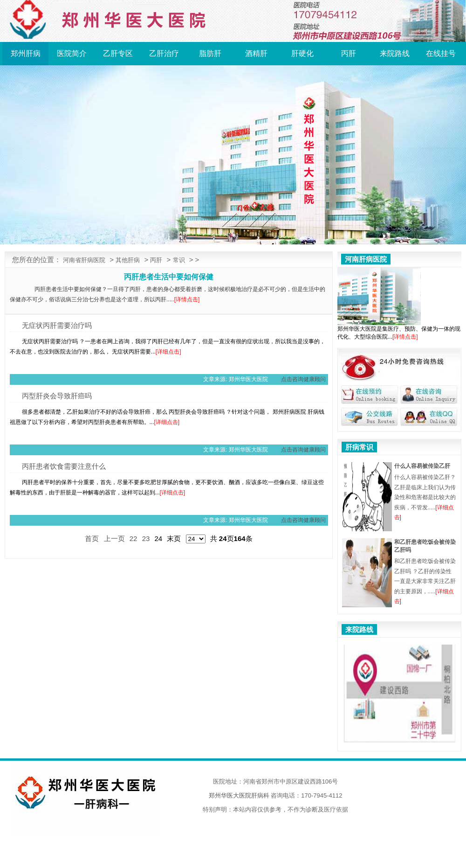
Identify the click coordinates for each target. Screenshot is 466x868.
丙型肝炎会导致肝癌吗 (57, 396)
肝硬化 (302, 53)
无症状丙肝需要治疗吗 (57, 325)
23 (146, 538)
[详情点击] (187, 299)
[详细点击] (168, 352)
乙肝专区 (118, 53)
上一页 (114, 538)
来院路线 (395, 53)
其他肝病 (128, 260)
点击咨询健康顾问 (303, 379)
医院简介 (72, 53)
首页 (92, 538)
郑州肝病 (26, 53)
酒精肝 (256, 53)
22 (134, 538)
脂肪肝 (210, 53)
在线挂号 (441, 53)
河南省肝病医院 (84, 260)
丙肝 (349, 53)
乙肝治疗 (164, 53)
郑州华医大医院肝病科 (239, 795)
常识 (179, 260)
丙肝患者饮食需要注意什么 (64, 466)
